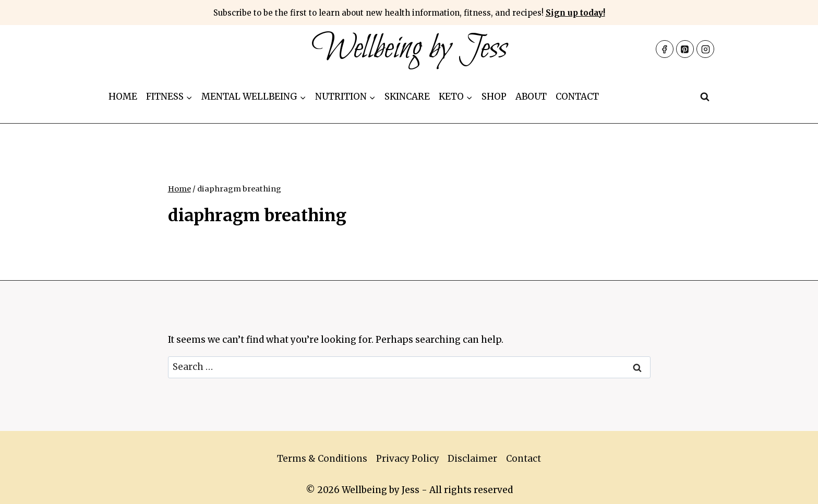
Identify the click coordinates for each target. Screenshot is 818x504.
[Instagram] (705, 49)
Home (123, 97)
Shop (494, 97)
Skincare (407, 97)
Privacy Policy (408, 459)
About (531, 97)
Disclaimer (472, 459)
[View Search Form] (705, 97)
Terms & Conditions (322, 459)
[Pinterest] (685, 49)
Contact (577, 97)
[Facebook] (665, 49)
